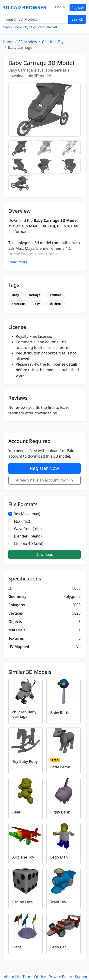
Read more (18, 262)
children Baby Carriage (24, 714)
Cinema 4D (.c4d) (29, 544)
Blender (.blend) (28, 536)
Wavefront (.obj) (28, 529)
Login (60, 7)
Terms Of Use (34, 977)
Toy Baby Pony (25, 761)
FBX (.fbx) (22, 521)
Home (8, 42)
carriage (35, 295)
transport (19, 304)
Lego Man (59, 857)
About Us (12, 977)
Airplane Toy (23, 857)
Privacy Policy (60, 977)
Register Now (44, 468)
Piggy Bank (60, 812)
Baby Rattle (60, 713)
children (55, 304)
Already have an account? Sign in (44, 480)
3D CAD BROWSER (25, 7)
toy (37, 304)
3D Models (28, 42)
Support (82, 977)
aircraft (52, 27)
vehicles (56, 295)
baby (16, 295)
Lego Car (58, 947)
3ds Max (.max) (27, 514)
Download (44, 554)
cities (33, 27)
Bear (16, 812)
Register (78, 8)
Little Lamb (60, 767)
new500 (21, 27)
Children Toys (54, 42)
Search (77, 19)
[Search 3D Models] (36, 19)
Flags (17, 947)
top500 (8, 27)
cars (41, 27)
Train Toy (58, 902)
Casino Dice (22, 902)
